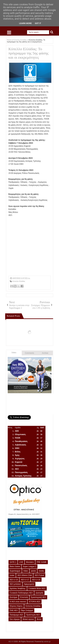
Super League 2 (29, 567)
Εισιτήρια (14, 597)
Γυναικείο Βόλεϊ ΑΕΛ (37, 588)
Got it (38, 23)
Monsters (30, 562)
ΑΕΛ (10, 641)
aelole (33, 571)
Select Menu (9, 32)
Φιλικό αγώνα (28, 619)
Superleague (15, 571)
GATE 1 (13, 562)
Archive (45, 353)
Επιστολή (24, 597)
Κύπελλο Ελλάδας (19, 281)
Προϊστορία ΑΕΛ (33, 615)
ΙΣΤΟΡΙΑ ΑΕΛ (35, 602)
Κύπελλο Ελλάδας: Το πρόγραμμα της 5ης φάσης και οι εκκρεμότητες (29, 53)
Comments (29, 353)
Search (52, 32)
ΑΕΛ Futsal (39, 575)
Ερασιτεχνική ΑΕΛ (38, 597)
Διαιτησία (39, 593)
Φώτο (39, 619)
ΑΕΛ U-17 (25, 580)
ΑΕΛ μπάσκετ (15, 584)
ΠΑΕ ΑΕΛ (14, 610)
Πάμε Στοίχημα (27, 610)
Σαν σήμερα (15, 619)
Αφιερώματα (29, 584)
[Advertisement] (29, 246)
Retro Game (15, 567)
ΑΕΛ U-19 (36, 580)
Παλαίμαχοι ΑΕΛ (17, 615)
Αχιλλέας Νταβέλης (18, 588)
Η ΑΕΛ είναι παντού (18, 602)
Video (14, 353)
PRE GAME (42, 562)
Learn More (25, 23)
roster (12, 575)
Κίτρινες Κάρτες (16, 606)
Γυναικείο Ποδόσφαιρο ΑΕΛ (21, 593)
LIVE (21, 562)
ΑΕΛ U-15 (14, 580)
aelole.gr (47, 641)
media (41, 571)
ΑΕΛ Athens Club (25, 575)
